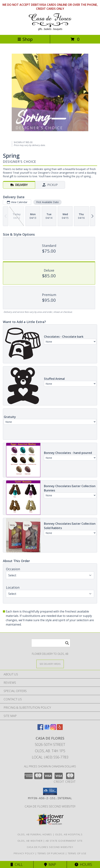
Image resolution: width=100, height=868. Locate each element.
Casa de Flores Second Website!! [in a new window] (50, 806)
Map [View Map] (50, 864)
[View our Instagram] (53, 729)
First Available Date (47, 202)
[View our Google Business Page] (47, 729)
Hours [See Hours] (83, 864)
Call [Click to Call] (17, 864)
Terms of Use (77, 853)
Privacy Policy (24, 853)
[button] (50, 791)
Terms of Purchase (51, 853)
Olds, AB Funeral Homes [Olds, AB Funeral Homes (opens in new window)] (35, 834)
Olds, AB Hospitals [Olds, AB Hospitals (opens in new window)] (69, 834)
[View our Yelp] (60, 729)
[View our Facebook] (40, 729)
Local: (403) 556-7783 (50, 757)
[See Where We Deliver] (50, 664)
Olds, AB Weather (30, 841)
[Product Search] (51, 643)
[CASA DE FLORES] (50, 30)
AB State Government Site (64, 841)
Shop (25, 39)
